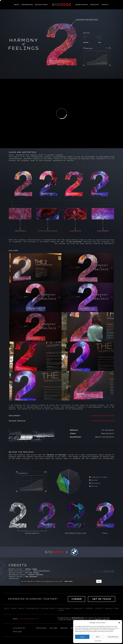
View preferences (113, 637)
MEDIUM (64, 628)
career (89, 608)
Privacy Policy (98, 641)
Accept (82, 637)
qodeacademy (64, 608)
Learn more (68, 581)
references (33, 608)
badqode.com (78, 618)
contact (99, 608)
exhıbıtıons (48, 608)
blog (7, 608)
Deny (98, 637)
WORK (14, 608)
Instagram (41, 628)
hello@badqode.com (29, 619)
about (21, 608)
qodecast (78, 608)
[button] (119, 623)
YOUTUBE (53, 628)
